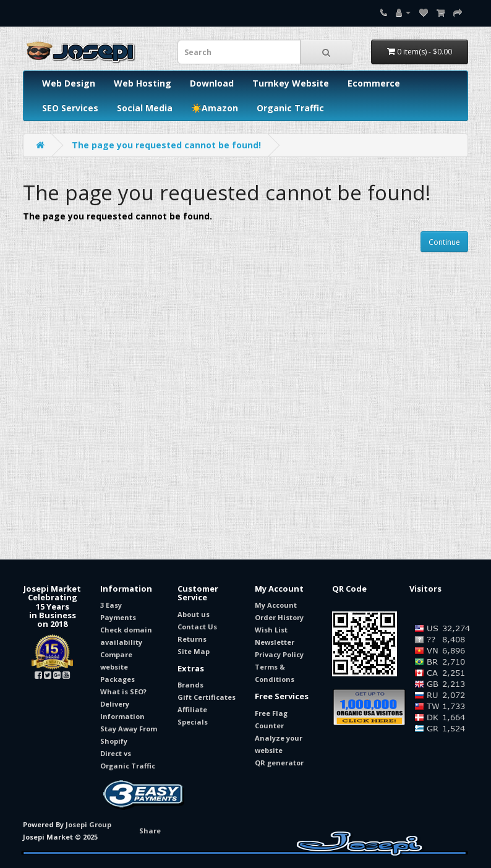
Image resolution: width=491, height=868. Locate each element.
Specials (193, 722)
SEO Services (70, 108)
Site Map (194, 651)
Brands (190, 685)
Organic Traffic (290, 108)
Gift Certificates (207, 697)
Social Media (145, 108)
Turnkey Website (291, 83)
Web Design (69, 83)
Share (150, 831)
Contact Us (197, 627)
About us (194, 614)
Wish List (271, 630)
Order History (279, 617)
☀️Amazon (215, 108)
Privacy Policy (279, 654)
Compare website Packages (117, 667)
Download (212, 83)
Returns (192, 639)
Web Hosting (143, 83)
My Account (276, 605)
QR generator (279, 763)
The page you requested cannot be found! (166, 145)
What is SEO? (123, 691)
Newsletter (275, 642)
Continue (444, 242)
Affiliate (192, 709)
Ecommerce (374, 83)
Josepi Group (88, 824)
